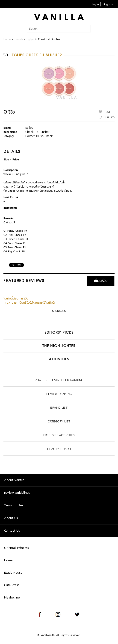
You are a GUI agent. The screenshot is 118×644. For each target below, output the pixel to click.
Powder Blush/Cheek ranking (59, 380)
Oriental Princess (16, 548)
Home (7, 39)
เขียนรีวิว (110, 117)
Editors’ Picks (59, 333)
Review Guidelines (17, 493)
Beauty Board (59, 449)
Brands (19, 39)
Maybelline (12, 597)
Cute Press (12, 585)
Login (95, 4)
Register (108, 4)
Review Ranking (59, 394)
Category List (59, 421)
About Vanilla (14, 480)
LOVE (108, 112)
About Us (11, 518)
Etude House (13, 573)
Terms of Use (13, 505)
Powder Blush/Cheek (39, 136)
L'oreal (9, 560)
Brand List (59, 408)
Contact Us (12, 531)
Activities (59, 359)
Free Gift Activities (59, 435)
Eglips (30, 39)
